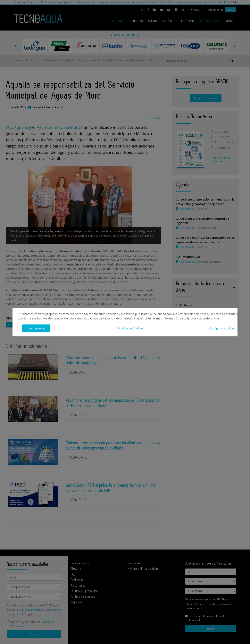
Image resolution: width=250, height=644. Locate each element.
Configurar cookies (222, 328)
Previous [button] (16, 46)
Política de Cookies (131, 328)
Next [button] (234, 46)
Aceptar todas (36, 328)
